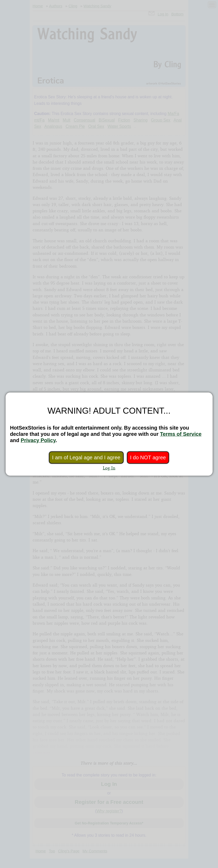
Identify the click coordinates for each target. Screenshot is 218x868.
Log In (109, 468)
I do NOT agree (148, 457)
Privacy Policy (38, 440)
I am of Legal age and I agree (86, 457)
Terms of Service (181, 434)
